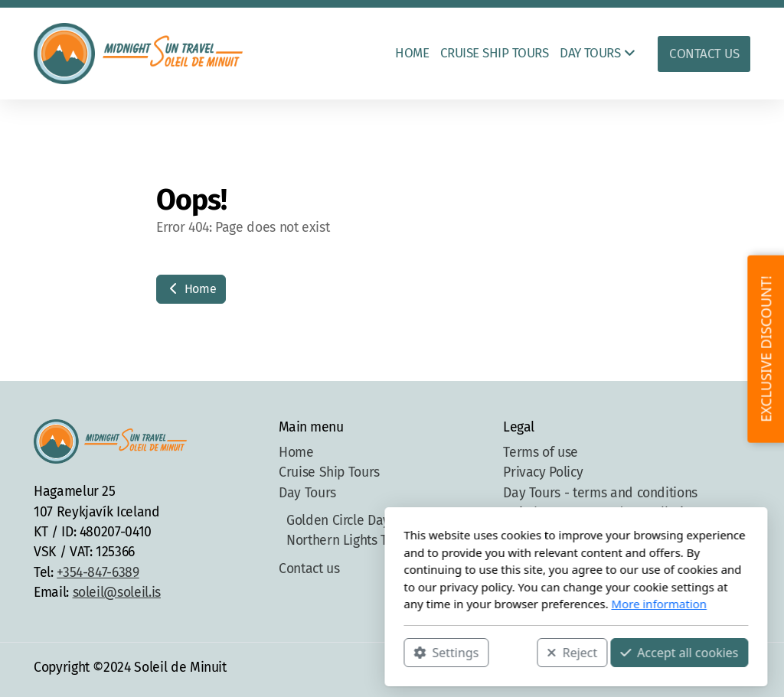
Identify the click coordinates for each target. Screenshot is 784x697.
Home (191, 289)
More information (475, 604)
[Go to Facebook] (670, 669)
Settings (262, 652)
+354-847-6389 (98, 573)
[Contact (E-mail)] (739, 669)
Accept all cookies (495, 652)
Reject (388, 652)
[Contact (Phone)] (716, 669)
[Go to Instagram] (693, 669)
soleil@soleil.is (117, 593)
